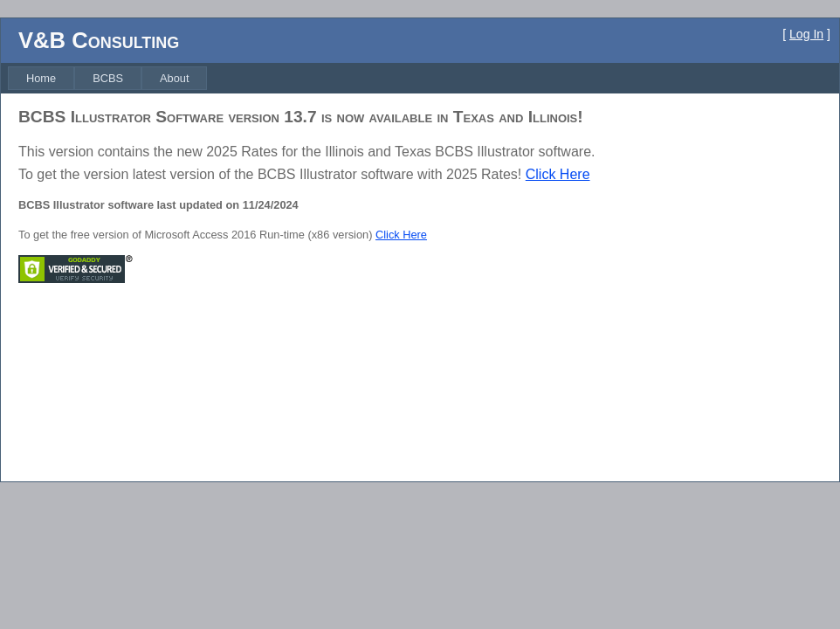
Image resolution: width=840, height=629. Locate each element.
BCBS (108, 78)
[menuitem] (41, 78)
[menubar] (107, 78)
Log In (806, 34)
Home (41, 78)
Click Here (558, 174)
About (174, 78)
